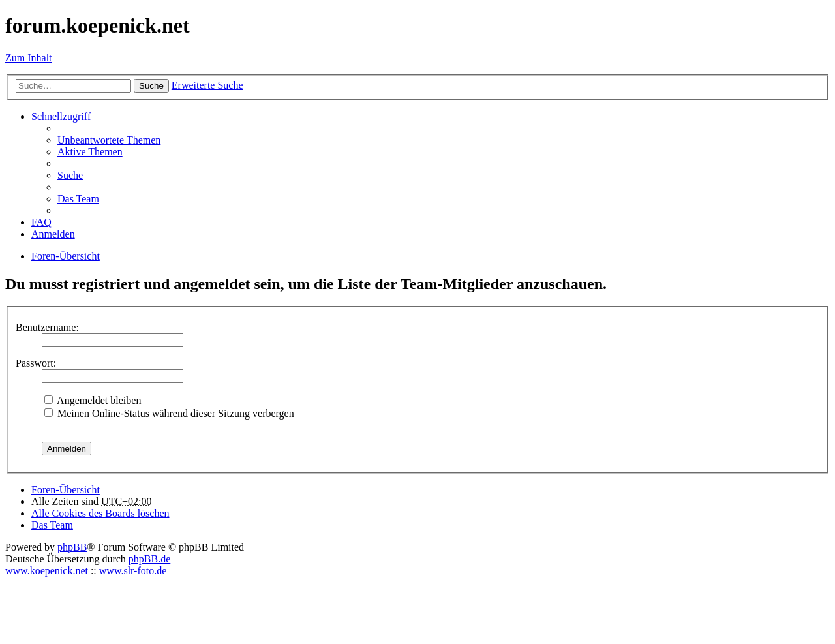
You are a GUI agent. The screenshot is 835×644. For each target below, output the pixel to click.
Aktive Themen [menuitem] (90, 152)
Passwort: (36, 363)
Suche (151, 86)
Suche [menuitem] (70, 175)
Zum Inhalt (29, 58)
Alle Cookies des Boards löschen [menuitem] (100, 513)
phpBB (72, 547)
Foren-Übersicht (66, 490)
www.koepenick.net (47, 571)
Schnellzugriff (61, 116)
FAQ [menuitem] (41, 222)
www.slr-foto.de (133, 571)
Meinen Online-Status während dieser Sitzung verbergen (169, 413)
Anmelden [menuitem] (53, 234)
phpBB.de (149, 559)
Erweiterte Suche (207, 85)
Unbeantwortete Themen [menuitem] (109, 140)
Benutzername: (47, 327)
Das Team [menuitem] (78, 199)
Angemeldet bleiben (93, 400)
